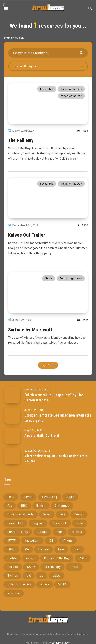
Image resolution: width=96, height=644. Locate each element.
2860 (82, 225)
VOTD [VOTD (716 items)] (62, 584)
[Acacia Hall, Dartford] (12, 436)
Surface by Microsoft (30, 330)
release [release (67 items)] (13, 567)
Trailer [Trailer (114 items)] (74, 567)
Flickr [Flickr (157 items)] (80, 523)
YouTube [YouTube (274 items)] (14, 593)
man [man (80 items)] (77, 549)
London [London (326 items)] (44, 549)
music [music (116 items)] (31, 558)
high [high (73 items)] (60, 532)
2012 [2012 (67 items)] (11, 497)
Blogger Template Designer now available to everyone (58, 418)
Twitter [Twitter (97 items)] (12, 576)
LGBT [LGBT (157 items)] (11, 549)
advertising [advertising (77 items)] (50, 497)
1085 (82, 131)
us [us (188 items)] (42, 576)
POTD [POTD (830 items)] (83, 558)
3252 (82, 320)
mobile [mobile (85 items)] (12, 558)
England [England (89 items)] (38, 523)
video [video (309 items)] (57, 576)
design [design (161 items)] (79, 514)
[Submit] (82, 52)
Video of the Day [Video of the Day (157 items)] (19, 584)
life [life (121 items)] (27, 549)
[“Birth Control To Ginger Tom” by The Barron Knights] (12, 395)
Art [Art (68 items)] (10, 506)
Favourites (47, 89)
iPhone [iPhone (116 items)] (68, 541)
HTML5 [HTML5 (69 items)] (77, 532)
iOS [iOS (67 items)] (51, 541)
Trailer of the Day (71, 89)
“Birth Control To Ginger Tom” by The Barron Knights (54, 397)
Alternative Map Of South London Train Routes (56, 459)
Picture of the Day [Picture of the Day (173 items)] (57, 558)
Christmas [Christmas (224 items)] (62, 506)
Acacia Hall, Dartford (42, 436)
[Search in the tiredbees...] (48, 53)
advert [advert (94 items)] (28, 497)
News (49, 278)
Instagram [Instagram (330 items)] (32, 541)
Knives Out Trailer (27, 235)
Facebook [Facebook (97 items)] (60, 523)
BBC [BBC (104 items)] (24, 506)
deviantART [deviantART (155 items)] (15, 523)
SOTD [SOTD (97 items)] (31, 567)
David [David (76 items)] (47, 514)
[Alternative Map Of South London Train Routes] (12, 456)
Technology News (71, 278)
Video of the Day (71, 96)
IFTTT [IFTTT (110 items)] (12, 541)
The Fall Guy (21, 140)
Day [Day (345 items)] (62, 514)
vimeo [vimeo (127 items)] (45, 584)
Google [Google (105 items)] (42, 532)
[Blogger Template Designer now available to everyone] (12, 415)
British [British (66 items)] (41, 506)
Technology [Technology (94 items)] (52, 567)
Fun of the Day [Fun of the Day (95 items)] (18, 532)
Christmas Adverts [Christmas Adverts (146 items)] (21, 514)
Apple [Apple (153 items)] (70, 497)
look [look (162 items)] (61, 549)
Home (8, 38)
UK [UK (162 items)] (29, 576)
